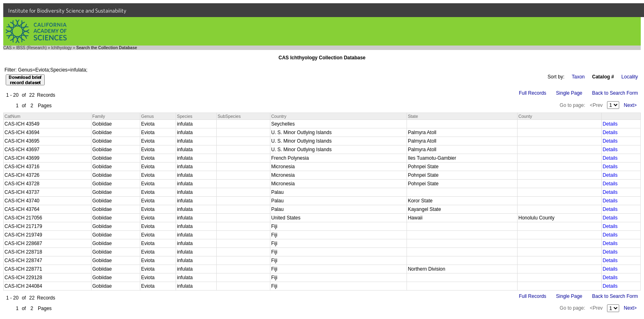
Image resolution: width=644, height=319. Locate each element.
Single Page (569, 93)
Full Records (532, 93)
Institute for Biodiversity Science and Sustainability (67, 11)
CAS (8, 48)
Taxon (578, 77)
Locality (630, 77)
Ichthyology (62, 48)
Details (610, 124)
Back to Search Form (615, 93)
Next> (630, 105)
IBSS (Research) (32, 48)
